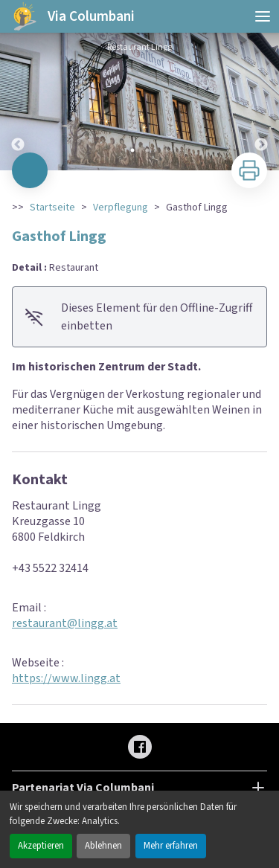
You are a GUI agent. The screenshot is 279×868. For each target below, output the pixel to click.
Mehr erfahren (171, 846)
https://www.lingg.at (66, 678)
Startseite (52, 208)
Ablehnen (103, 846)
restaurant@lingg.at (65, 623)
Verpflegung (121, 208)
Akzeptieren (41, 846)
